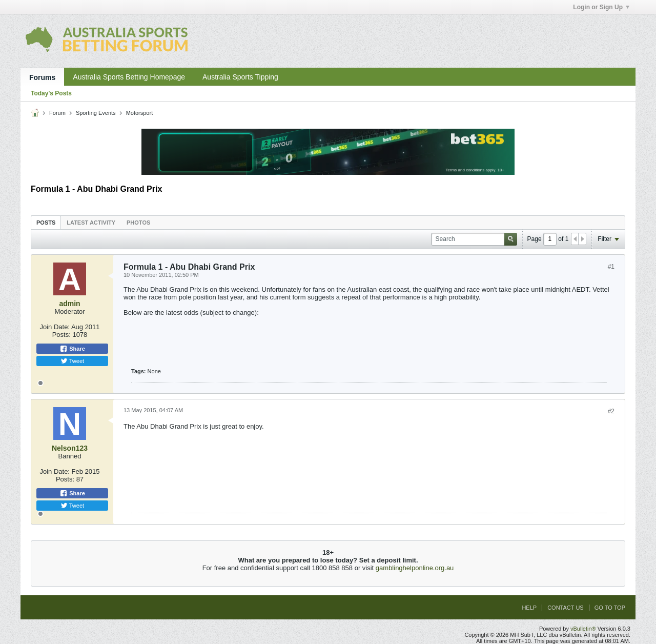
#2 (611, 411)
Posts (46, 223)
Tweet (72, 361)
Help (529, 608)
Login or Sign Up (601, 7)
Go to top (610, 608)
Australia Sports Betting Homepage (129, 77)
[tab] (46, 222)
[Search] (474, 239)
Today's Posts (51, 93)
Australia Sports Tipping (240, 77)
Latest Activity (91, 223)
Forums (42, 77)
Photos (138, 223)
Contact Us (566, 608)
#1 (611, 267)
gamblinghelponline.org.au (415, 568)
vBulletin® (583, 629)
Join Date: (55, 327)
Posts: (61, 335)
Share (72, 349)
